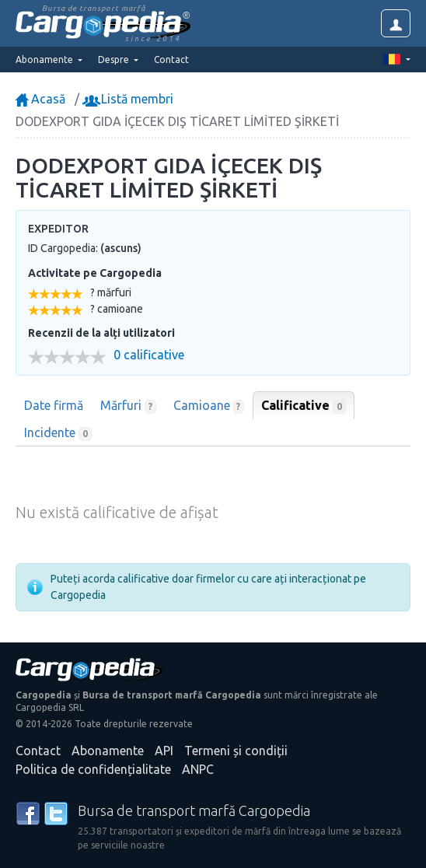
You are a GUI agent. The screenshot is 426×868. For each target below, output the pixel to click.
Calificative (304, 406)
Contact (171, 59)
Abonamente (108, 751)
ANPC (198, 769)
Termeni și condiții (236, 751)
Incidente (58, 433)
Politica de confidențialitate (93, 769)
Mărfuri (128, 406)
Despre (115, 59)
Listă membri (129, 99)
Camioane (209, 406)
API (164, 751)
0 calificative (149, 355)
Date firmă (54, 405)
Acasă (40, 99)
